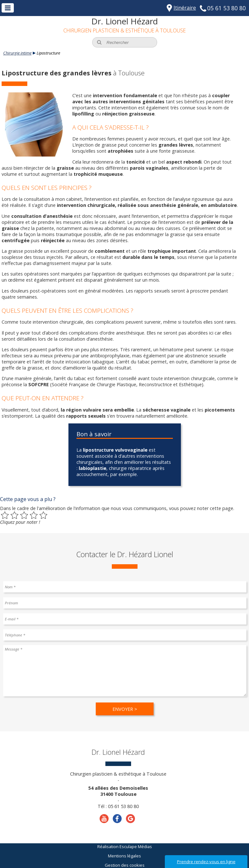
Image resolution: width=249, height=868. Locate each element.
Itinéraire (185, 8)
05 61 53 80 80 (227, 8)
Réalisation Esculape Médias (125, 847)
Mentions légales (124, 856)
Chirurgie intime (17, 53)
